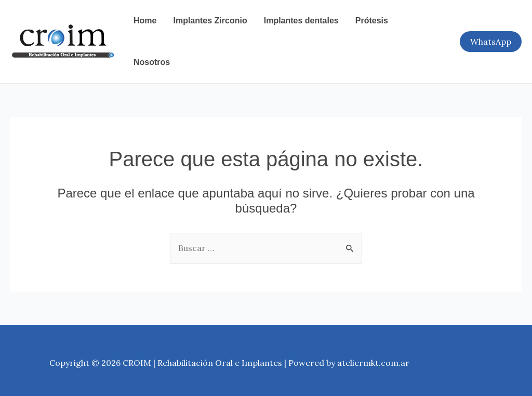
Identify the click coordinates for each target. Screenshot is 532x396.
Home (145, 21)
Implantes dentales (301, 21)
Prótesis (372, 21)
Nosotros (152, 62)
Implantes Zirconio (210, 21)
